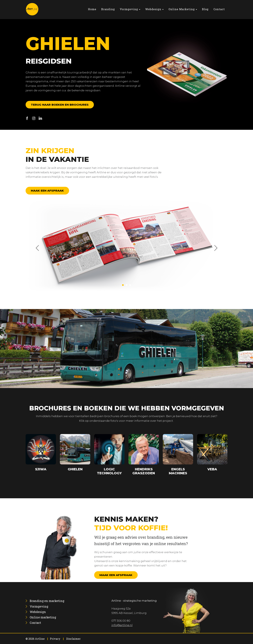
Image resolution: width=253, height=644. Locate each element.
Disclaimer (73, 639)
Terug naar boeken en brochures (60, 105)
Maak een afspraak (47, 191)
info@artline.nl (122, 625)
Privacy (55, 639)
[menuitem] (92, 9)
